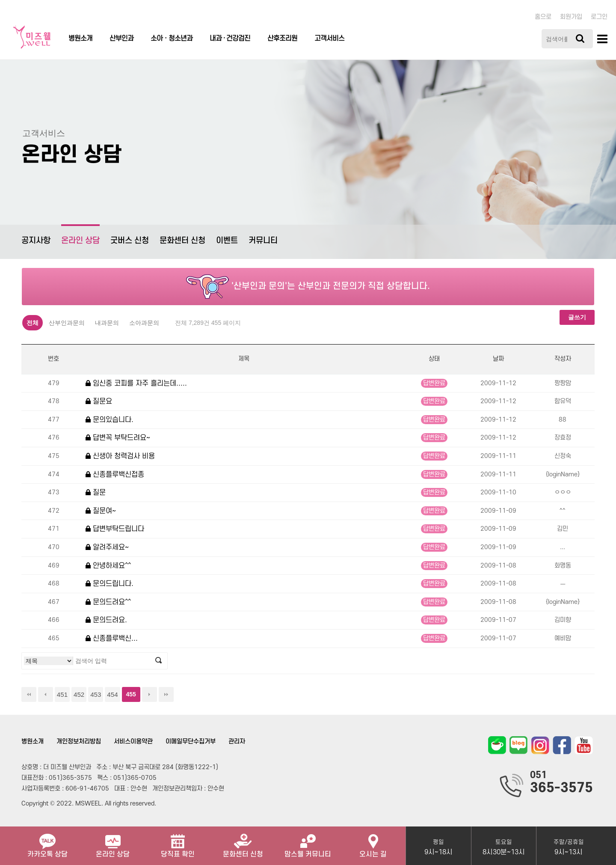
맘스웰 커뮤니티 (308, 842)
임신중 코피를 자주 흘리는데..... (136, 383)
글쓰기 (577, 317)
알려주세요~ (107, 547)
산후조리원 (282, 39)
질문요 (99, 401)
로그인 (599, 17)
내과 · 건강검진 (230, 39)
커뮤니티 (263, 241)
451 (62, 694)
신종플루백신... (112, 638)
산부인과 (121, 39)
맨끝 (166, 694)
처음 (29, 694)
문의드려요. (106, 620)
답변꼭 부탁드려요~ (118, 438)
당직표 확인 (178, 842)
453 (96, 694)
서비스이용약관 (133, 742)
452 (79, 694)
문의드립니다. (110, 584)
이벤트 (227, 241)
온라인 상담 (80, 235)
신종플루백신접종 (115, 474)
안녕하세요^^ (108, 566)
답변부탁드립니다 (115, 529)
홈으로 (543, 17)
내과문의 (107, 323)
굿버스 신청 (130, 241)
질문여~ (101, 511)
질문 (96, 492)
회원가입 (571, 17)
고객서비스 (329, 39)
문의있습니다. (110, 420)
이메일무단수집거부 (191, 742)
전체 (33, 323)
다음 (150, 694)
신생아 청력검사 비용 (120, 456)
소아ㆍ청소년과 (172, 39)
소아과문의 (144, 323)
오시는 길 (373, 842)
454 (112, 694)
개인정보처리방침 (79, 742)
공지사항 (36, 241)
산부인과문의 (67, 323)
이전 (46, 694)
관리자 (237, 742)
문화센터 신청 (182, 241)
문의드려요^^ (108, 602)
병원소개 (80, 39)
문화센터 (243, 842)
